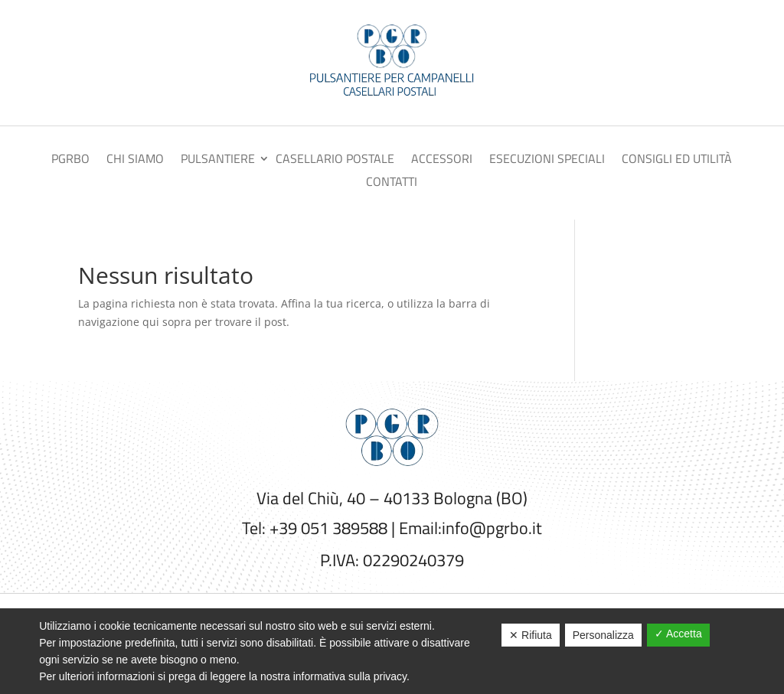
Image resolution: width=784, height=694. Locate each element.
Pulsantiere (218, 160)
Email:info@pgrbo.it (470, 528)
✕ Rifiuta (531, 635)
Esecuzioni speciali (547, 160)
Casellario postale (335, 160)
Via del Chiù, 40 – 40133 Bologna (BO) (392, 498)
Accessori (442, 160)
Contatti (392, 183)
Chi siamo (135, 160)
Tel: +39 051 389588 (315, 528)
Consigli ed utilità (677, 160)
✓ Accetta (678, 634)
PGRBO (70, 160)
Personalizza (603, 635)
